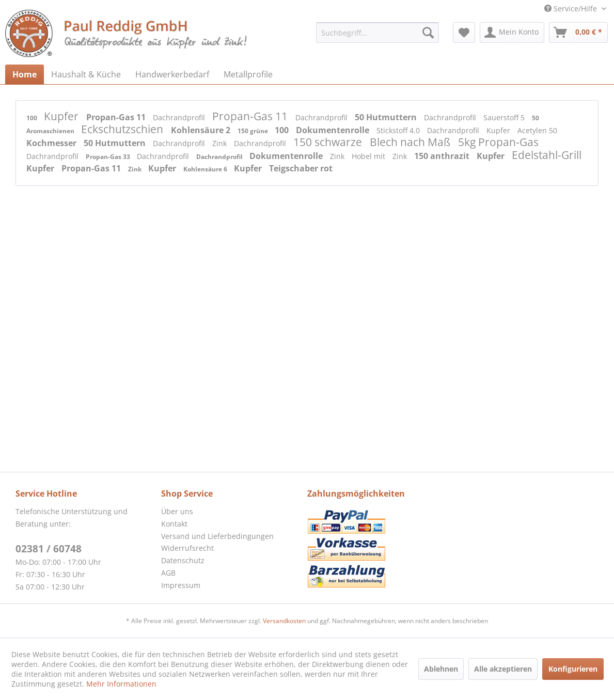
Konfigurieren (573, 669)
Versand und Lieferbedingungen (217, 536)
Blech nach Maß (411, 142)
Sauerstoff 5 (505, 117)
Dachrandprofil (180, 117)
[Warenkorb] (578, 33)
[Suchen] (428, 33)
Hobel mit (369, 156)
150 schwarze (329, 142)
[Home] (25, 74)
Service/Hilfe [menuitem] (572, 9)
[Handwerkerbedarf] (172, 74)
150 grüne (254, 131)
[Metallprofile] (248, 74)
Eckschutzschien (123, 129)
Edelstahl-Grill (547, 155)
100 (33, 118)
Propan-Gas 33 (109, 157)
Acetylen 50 (537, 130)
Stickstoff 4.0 (399, 130)
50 (536, 118)
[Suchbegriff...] (377, 33)
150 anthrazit (443, 156)
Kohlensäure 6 (206, 169)
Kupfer (62, 116)
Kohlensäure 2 (202, 130)
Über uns (177, 511)
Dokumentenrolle (334, 130)
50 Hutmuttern (387, 117)
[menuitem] (377, 33)
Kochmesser (52, 143)
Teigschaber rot (301, 168)
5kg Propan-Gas (498, 142)
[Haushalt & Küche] (86, 74)
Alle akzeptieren (503, 669)
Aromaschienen (51, 131)
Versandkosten (284, 621)
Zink (221, 143)
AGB (168, 573)
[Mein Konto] (512, 33)
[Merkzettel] (464, 33)
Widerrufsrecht (187, 548)
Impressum (181, 585)
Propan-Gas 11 (117, 117)
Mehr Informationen (121, 684)
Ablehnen (441, 669)
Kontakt (174, 524)
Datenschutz (183, 560)
